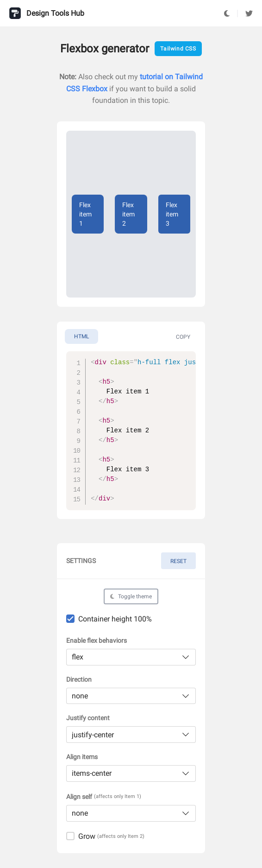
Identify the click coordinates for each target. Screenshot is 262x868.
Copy (183, 337)
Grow (111, 836)
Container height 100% (115, 619)
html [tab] (81, 336)
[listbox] (131, 657)
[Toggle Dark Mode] (227, 13)
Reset (178, 561)
